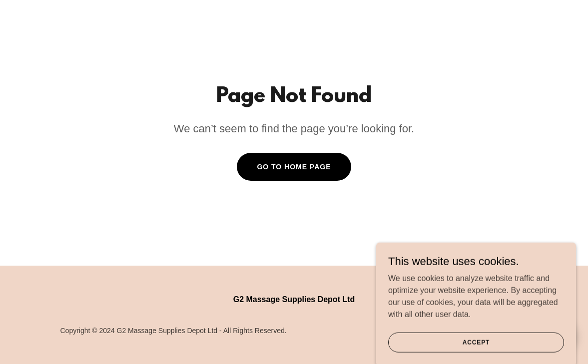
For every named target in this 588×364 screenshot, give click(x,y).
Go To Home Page (294, 167)
